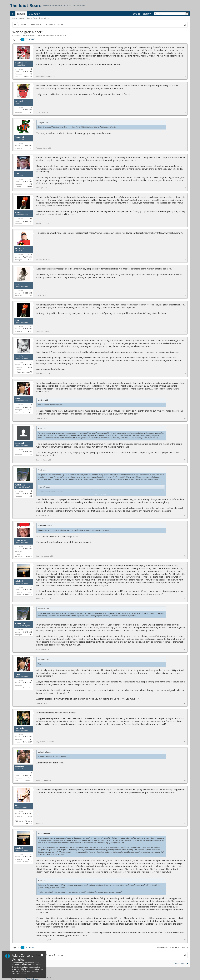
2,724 (30, 816)
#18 (185, 780)
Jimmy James (20, 540)
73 (31, 74)
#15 (185, 649)
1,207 (30, 739)
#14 (185, 599)
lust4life (19, 356)
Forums (21, 14)
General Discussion (30, 35)
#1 (185, 76)
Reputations (44, 18)
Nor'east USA (27, 742)
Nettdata (19, 249)
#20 (185, 940)
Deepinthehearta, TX (24, 372)
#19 (185, 823)
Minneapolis (28, 595)
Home (178, 964)
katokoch (19, 581)
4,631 (30, 592)
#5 (185, 224)
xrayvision (19, 767)
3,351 (30, 410)
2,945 (30, 295)
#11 (185, 460)
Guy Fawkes (20, 728)
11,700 (30, 496)
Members (33, 14)
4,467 (30, 224)
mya (17, 284)
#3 (185, 148)
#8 (185, 331)
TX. (16, 805)
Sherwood (19, 443)
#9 (185, 374)
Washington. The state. (24, 556)
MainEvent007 (51, 35)
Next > (32, 40)
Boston (30, 187)
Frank (17, 399)
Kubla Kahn (20, 485)
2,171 (30, 551)
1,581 (30, 112)
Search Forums (18, 18)
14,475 (30, 184)
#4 (185, 188)
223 (31, 148)
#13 (185, 556)
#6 (185, 259)
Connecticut (28, 412)
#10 (185, 418)
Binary (18, 213)
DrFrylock (19, 101)
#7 (185, 295)
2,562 (30, 367)
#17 (185, 742)
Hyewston (28, 780)
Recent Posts (32, 18)
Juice (17, 173)
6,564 (30, 778)
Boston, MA (28, 76)
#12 (185, 515)
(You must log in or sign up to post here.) (173, 947)
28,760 (30, 260)
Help (183, 964)
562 (31, 454)
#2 (185, 112)
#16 (185, 703)
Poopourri (19, 137)
